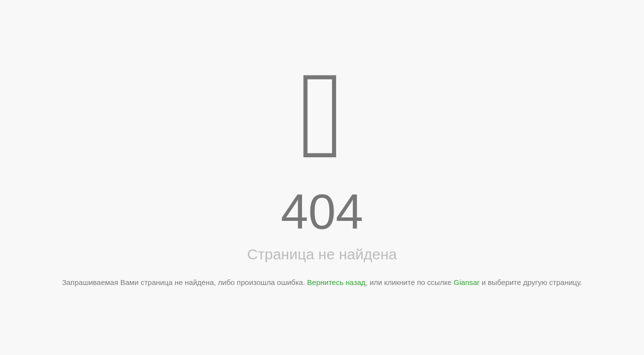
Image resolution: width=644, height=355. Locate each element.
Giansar (467, 282)
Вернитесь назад (336, 282)
